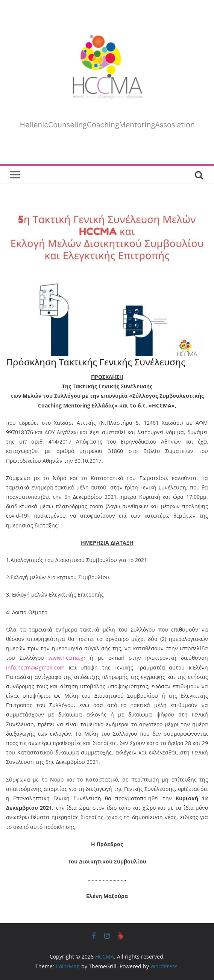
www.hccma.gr (67, 658)
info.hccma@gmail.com (35, 667)
